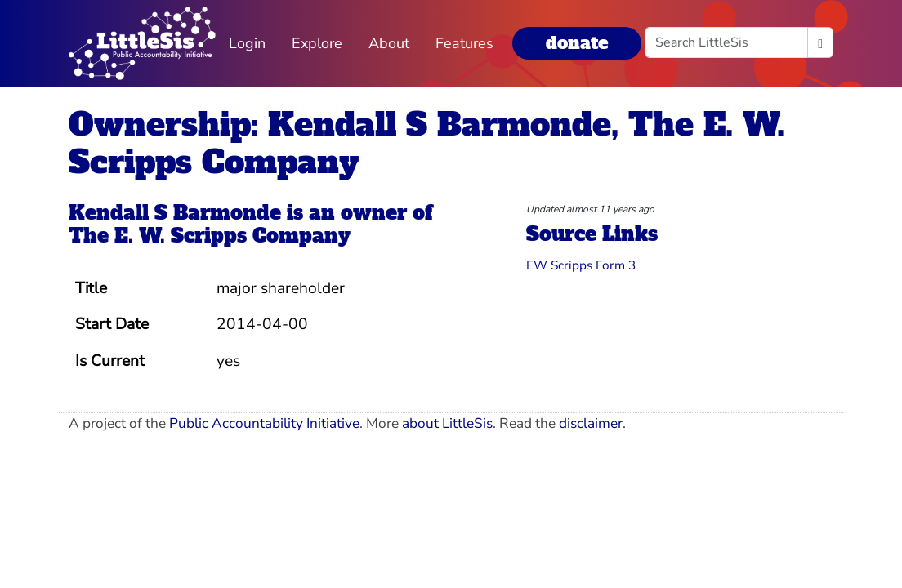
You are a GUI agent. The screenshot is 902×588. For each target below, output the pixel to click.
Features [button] (464, 43)
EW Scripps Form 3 (581, 265)
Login (247, 43)
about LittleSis (447, 423)
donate (577, 43)
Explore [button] (317, 43)
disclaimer (591, 423)
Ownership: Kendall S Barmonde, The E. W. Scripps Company (426, 143)
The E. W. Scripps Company (210, 236)
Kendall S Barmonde (175, 213)
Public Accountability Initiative (264, 423)
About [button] (389, 43)
